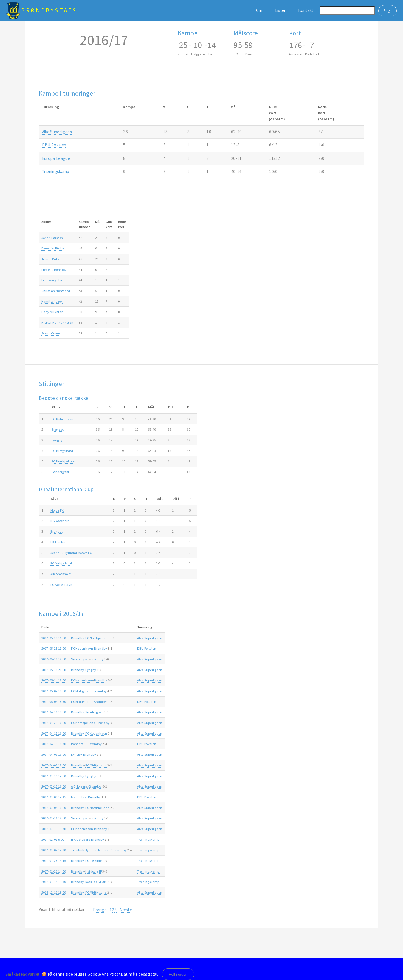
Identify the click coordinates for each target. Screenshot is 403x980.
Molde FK (57, 510)
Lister (281, 10)
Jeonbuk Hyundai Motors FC (71, 553)
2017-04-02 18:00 (54, 765)
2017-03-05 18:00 (54, 808)
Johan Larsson (52, 238)
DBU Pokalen (54, 145)
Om (259, 10)
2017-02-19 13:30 (54, 829)
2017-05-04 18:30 (54, 702)
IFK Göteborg (60, 521)
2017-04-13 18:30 (54, 744)
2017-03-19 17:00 (54, 776)
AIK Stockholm (61, 574)
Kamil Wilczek (52, 301)
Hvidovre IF (94, 871)
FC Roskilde (94, 861)
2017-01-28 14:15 (54, 861)
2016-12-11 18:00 (54, 892)
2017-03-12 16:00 (54, 786)
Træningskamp (56, 171)
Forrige (100, 910)
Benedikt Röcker (53, 248)
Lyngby (57, 440)
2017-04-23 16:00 (54, 723)
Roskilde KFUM (96, 882)
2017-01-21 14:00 (54, 871)
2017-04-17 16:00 (54, 733)
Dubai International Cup (66, 489)
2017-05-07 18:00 (54, 691)
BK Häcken (59, 542)
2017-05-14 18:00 (54, 680)
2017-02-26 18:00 (54, 818)
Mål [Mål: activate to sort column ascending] (98, 222)
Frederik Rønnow (54, 270)
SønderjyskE (61, 472)
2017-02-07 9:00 (53, 840)
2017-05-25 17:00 (54, 648)
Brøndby (58, 429)
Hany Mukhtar (52, 312)
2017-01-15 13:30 (54, 882)
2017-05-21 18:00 (54, 659)
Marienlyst (79, 797)
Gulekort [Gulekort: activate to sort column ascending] (109, 224)
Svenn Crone (51, 333)
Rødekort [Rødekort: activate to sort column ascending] (122, 224)
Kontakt (306, 10)
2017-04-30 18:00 (54, 712)
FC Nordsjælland (64, 461)
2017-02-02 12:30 (54, 850)
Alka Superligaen (57, 132)
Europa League (56, 158)
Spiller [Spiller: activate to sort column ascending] (46, 222)
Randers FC (79, 744)
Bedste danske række (64, 398)
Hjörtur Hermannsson (57, 323)
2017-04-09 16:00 (54, 755)
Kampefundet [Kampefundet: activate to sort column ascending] (84, 224)
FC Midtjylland (62, 451)
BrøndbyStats (49, 10)
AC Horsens (79, 786)
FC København (63, 419)
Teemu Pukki (51, 259)
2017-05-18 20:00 (54, 670)
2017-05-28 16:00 (54, 638)
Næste (126, 910)
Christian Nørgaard (56, 291)
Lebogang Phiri (52, 280)
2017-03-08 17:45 (54, 797)
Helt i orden (178, 974)
